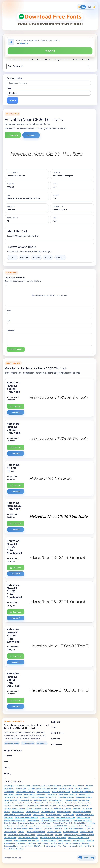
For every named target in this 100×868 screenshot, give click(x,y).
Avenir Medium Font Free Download (17, 814)
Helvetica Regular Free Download (40, 809)
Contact (8, 756)
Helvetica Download (48, 840)
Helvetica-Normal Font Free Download (28, 829)
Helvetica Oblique (40, 800)
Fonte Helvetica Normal (61, 791)
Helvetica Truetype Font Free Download (79, 835)
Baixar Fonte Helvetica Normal (26, 817)
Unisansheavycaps (64, 812)
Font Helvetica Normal (63, 809)
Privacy (8, 773)
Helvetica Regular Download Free (26, 840)
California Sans (39, 814)
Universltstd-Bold (48, 812)
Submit (12, 100)
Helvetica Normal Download (15, 809)
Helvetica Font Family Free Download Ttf (73, 806)
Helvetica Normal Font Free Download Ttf (56, 820)
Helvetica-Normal (56, 803)
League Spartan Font (84, 797)
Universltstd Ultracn (43, 823)
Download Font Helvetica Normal (35, 803)
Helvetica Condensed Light (40, 826)
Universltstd (52, 794)
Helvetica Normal (69, 786)
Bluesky (37, 258)
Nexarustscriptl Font (26, 823)
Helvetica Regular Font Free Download (46, 786)
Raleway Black (33, 806)
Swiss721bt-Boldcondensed (75, 829)
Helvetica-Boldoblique (53, 829)
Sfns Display (24, 797)
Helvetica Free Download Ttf (83, 791)
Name (9, 311)
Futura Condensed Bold (36, 832)
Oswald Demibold (32, 812)
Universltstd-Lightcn (48, 806)
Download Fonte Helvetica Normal (53, 837)
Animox (81, 786)
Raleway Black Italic (17, 849)
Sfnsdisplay (8, 817)
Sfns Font (77, 809)
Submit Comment (16, 349)
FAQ (6, 762)
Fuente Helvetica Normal (72, 846)
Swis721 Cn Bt (69, 814)
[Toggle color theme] (86, 7)
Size (9, 88)
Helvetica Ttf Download (26, 791)
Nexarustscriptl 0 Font (53, 846)
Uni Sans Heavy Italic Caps (28, 837)
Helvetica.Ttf (21, 789)
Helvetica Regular (43, 791)
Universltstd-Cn (26, 800)
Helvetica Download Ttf (68, 794)
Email (9, 320)
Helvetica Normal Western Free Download (32, 843)
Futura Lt (68, 803)
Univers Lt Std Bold (47, 817)
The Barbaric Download (13, 794)
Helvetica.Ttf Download (82, 812)
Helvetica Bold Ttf (66, 789)
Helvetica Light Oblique (78, 823)
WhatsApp (60, 258)
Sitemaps (56, 739)
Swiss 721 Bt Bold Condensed (64, 826)
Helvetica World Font (45, 835)
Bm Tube (58, 835)
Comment (10, 330)
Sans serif (31, 135)
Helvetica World (18, 812)
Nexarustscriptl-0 (11, 800)
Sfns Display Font (56, 800)
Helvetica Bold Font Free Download (22, 835)
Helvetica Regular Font (83, 803)
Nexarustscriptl (85, 794)
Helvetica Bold (33, 820)
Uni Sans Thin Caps (54, 832)
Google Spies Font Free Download (17, 786)
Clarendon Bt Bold (73, 843)
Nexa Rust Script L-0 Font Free (31, 846)
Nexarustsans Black (71, 832)
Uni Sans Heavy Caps (66, 797)
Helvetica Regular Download (15, 806)
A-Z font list (57, 745)
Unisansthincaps (10, 837)
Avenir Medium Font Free (66, 817)
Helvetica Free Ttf (57, 843)
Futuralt (21, 832)
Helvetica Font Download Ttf (35, 794)
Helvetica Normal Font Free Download (43, 789)
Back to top (86, 857)
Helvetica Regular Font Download (44, 797)
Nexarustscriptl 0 (65, 840)
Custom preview (15, 78)
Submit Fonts (57, 733)
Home (54, 727)
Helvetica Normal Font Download (77, 800)
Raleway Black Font (60, 823)
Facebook (24, 258)
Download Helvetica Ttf (83, 820)
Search (50, 51)
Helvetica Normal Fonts (85, 814)
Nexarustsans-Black (54, 814)
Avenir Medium (79, 840)
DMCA (7, 768)
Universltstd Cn (22, 826)
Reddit (48, 258)
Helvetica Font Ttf (11, 797)
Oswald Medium (10, 823)
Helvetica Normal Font (12, 803)
